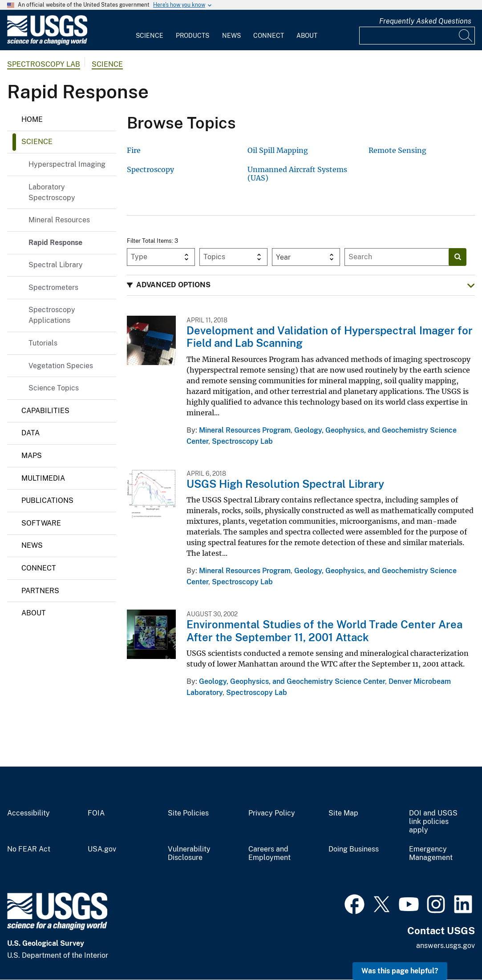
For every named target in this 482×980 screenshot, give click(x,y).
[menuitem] (150, 30)
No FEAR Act (29, 849)
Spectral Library (56, 265)
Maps (32, 456)
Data (30, 433)
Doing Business (354, 849)
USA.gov (102, 849)
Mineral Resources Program (245, 430)
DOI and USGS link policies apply (433, 822)
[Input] (417, 36)
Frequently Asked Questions (425, 21)
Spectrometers (53, 287)
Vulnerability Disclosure (189, 853)
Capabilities (45, 411)
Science (150, 36)
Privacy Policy (272, 813)
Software (41, 523)
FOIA (96, 813)
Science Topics (54, 388)
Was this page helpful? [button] (400, 971)
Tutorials (43, 343)
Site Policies (188, 813)
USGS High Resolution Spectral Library (285, 484)
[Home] (47, 43)
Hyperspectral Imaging (67, 164)
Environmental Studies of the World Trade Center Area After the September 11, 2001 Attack (324, 631)
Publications (47, 500)
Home (32, 119)
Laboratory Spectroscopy (52, 192)
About (307, 36)
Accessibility (28, 813)
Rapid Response (55, 243)
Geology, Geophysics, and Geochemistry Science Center (292, 681)
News (231, 36)
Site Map (343, 813)
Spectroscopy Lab (44, 64)
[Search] (466, 36)
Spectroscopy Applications (52, 315)
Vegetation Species (61, 366)
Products (192, 36)
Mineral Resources (59, 220)
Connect (269, 36)
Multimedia (43, 478)
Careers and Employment (269, 853)
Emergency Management (431, 853)
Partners (40, 591)
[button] (301, 285)
